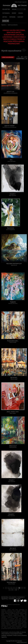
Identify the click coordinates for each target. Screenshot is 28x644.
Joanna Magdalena (11, 230)
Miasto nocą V (13, 446)
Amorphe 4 (13, 194)
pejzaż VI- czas (10, 92)
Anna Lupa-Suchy (12, 161)
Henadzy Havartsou (13, 303)
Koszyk (20, 2)
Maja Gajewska (13, 195)
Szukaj (16, 2)
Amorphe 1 (12, 480)
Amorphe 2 (11, 514)
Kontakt (20, 17)
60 (26, 57)
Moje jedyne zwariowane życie (14, 264)
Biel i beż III (13, 548)
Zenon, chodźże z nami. (13, 412)
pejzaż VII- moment (9, 126)
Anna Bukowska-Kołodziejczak (10, 93)
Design (21, 13)
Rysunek (15, 9)
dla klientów (5, 597)
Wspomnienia (11, 228)
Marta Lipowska (13, 447)
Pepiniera (12, 17)
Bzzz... (11, 160)
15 (19, 57)
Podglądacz (13, 302)
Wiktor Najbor (13, 413)
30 (22, 57)
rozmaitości (21, 597)
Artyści (5, 17)
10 (12, 590)
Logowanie (24, 2)
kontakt (18, 599)
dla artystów (13, 597)
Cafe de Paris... (14, 378)
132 (16, 590)
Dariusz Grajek (13, 342)
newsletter (12, 599)
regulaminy (4, 599)
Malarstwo (6, 9)
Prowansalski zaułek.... (13, 341)
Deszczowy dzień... (12, 582)
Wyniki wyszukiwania (13, 25)
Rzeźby (14, 13)
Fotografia (6, 13)
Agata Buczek (14, 265)
